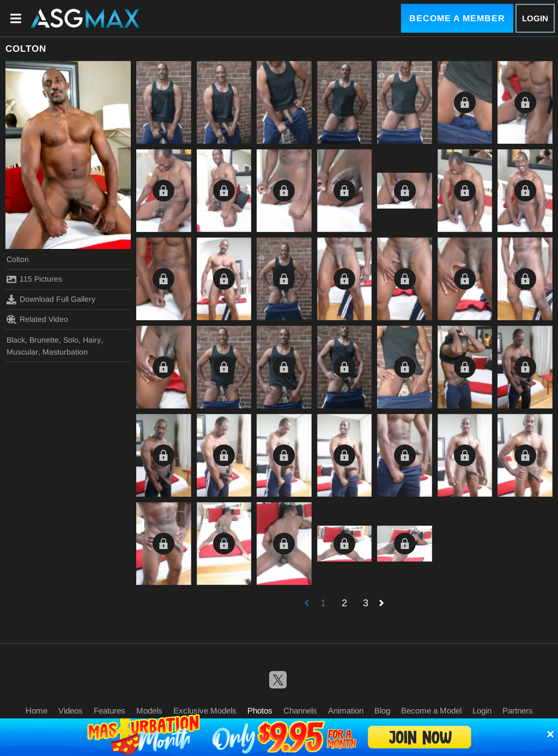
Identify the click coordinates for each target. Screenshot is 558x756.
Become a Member (457, 18)
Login (535, 18)
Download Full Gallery (51, 300)
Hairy (92, 340)
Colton (18, 259)
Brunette (44, 340)
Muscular (22, 352)
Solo (71, 340)
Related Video (37, 319)
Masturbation (65, 352)
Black (16, 340)
